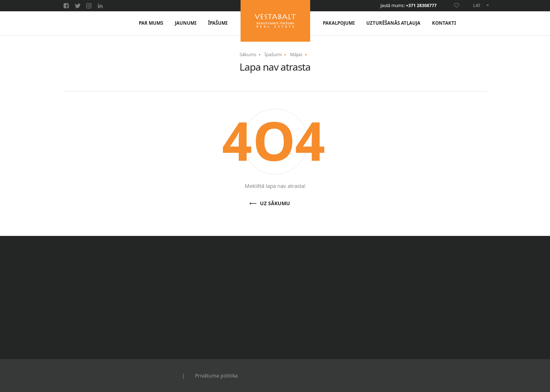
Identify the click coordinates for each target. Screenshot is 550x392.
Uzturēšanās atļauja (393, 23)
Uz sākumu (275, 204)
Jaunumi (186, 23)
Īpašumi (218, 23)
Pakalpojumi (339, 23)
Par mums (151, 23)
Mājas (296, 54)
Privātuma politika (216, 376)
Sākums (248, 54)
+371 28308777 (421, 6)
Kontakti (444, 23)
